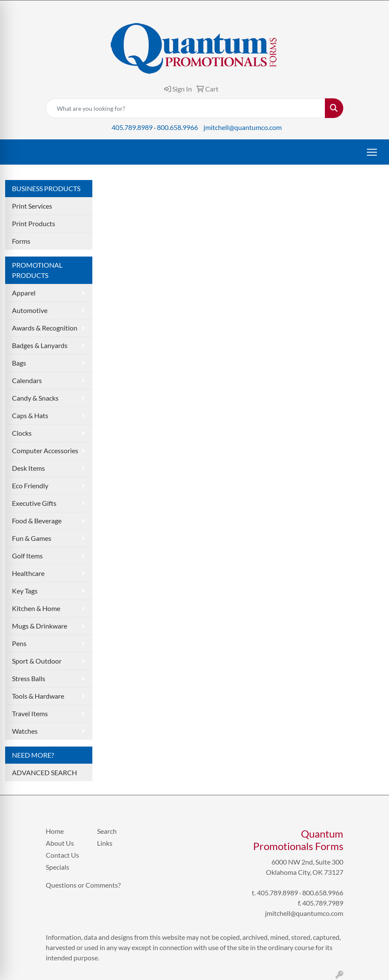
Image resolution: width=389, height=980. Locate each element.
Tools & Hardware (38, 696)
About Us (60, 843)
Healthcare (28, 573)
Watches (25, 731)
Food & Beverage (37, 521)
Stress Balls (29, 678)
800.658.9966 (177, 127)
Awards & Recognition (45, 328)
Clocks (22, 433)
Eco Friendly (30, 486)
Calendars (27, 380)
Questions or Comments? (83, 885)
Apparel (24, 293)
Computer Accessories (45, 450)
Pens (19, 643)
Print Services (32, 206)
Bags (19, 363)
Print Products (34, 223)
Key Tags (25, 591)
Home (55, 831)
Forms (21, 241)
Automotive (30, 310)
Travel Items (30, 713)
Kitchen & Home (36, 608)
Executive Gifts (34, 503)
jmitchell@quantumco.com (243, 127)
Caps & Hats (30, 415)
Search (107, 831)
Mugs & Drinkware (40, 626)
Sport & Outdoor (37, 661)
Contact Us (62, 855)
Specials (57, 867)
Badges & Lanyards (40, 345)
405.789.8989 (132, 127)
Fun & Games (32, 538)
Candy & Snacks (35, 398)
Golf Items (27, 556)
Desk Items (28, 468)
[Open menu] (372, 152)
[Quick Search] (186, 108)
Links (105, 843)
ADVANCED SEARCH (44, 772)
